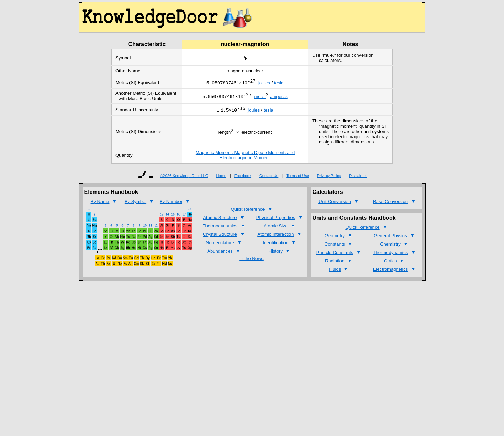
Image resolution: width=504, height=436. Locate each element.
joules (264, 84)
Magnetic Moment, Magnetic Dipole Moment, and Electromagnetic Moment (245, 157)
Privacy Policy (329, 178)
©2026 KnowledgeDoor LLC (184, 178)
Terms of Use (298, 178)
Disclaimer (358, 178)
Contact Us (269, 178)
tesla (279, 84)
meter (260, 98)
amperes (279, 98)
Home (221, 178)
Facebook (243, 178)
